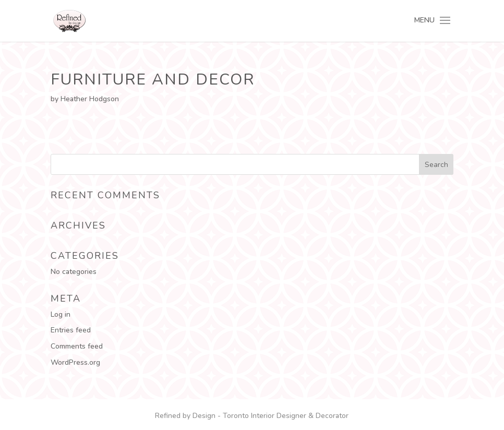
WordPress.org (75, 362)
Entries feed (71, 330)
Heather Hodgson (90, 99)
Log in (61, 314)
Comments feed (77, 346)
